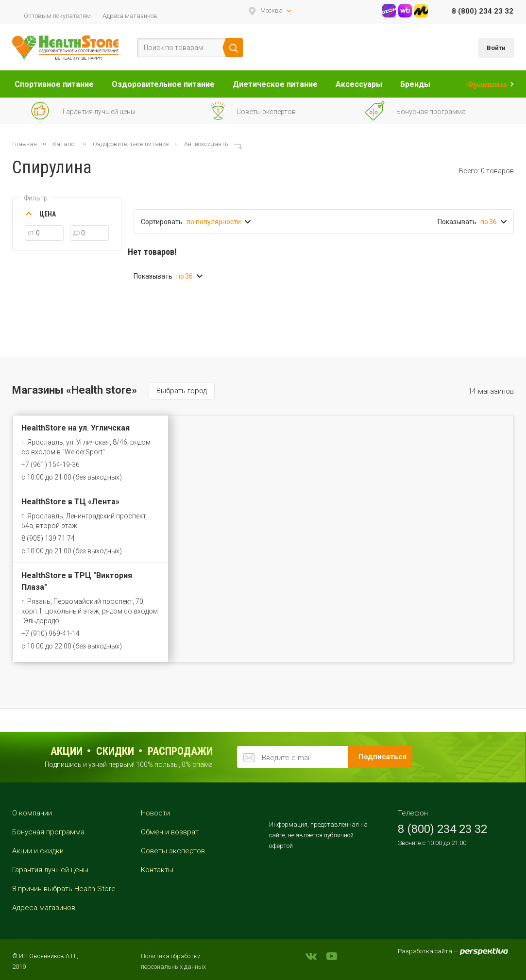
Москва (271, 10)
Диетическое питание (275, 84)
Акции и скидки (38, 851)
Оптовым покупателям (57, 16)
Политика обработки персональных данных (173, 961)
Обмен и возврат (170, 832)
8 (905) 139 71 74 (48, 538)
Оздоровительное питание (163, 84)
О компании (32, 813)
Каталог (65, 144)
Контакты (157, 870)
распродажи (180, 751)
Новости (155, 813)
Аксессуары (359, 84)
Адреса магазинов (130, 16)
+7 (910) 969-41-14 (51, 633)
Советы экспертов (173, 851)
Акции (67, 751)
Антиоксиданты (207, 144)
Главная (25, 144)
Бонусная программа (48, 832)
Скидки (115, 751)
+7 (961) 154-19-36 (51, 465)
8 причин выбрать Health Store (64, 889)
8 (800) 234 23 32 (483, 11)
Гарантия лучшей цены (50, 870)
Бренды (415, 84)
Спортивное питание (54, 84)
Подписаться (382, 757)
